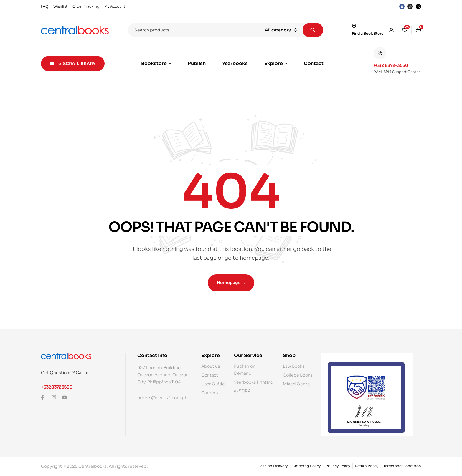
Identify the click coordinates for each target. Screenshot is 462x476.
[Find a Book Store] (354, 26)
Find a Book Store (368, 33)
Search (313, 30)
